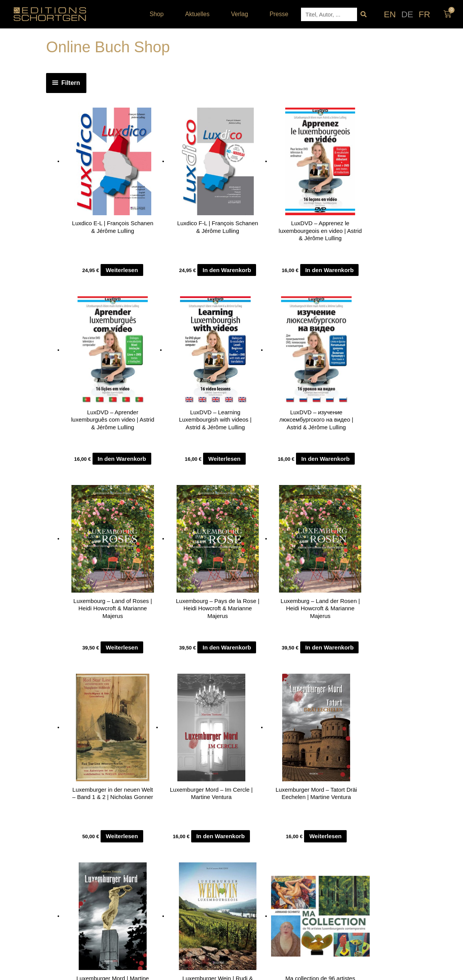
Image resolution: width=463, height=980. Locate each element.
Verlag (241, 14)
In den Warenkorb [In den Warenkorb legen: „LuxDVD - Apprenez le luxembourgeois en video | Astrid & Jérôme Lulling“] (238, 275)
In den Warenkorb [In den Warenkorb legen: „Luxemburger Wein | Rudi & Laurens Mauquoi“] (308, 676)
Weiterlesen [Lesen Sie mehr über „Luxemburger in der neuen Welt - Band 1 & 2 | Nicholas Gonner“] (377, 481)
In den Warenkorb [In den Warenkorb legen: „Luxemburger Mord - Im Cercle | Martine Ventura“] (97, 676)
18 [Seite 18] (159, 732)
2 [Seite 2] (77, 732)
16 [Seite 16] (144, 732)
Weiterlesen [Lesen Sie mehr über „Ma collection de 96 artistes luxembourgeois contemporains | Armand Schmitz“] (377, 681)
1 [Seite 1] (72, 732)
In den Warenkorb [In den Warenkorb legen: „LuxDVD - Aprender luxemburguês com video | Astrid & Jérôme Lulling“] (308, 275)
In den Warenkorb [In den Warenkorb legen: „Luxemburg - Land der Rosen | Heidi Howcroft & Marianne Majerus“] (308, 476)
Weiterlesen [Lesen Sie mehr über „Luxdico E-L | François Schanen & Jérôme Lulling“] (96, 281)
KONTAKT (139, 814)
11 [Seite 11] (104, 732)
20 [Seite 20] (175, 732)
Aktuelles (199, 14)
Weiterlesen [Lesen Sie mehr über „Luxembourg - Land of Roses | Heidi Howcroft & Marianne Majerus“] (166, 481)
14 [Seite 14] (128, 732)
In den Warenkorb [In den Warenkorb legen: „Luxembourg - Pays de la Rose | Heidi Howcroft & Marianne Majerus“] (238, 476)
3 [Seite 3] (82, 732)
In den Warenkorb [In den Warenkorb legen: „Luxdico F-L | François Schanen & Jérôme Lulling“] (168, 275)
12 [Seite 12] (112, 732)
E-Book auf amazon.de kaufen (238, 681)
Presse (279, 14)
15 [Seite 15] (136, 732)
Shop (159, 14)
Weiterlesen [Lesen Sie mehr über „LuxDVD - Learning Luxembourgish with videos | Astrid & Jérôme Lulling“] (377, 281)
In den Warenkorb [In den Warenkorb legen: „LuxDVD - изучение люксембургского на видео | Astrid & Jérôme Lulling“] (97, 476)
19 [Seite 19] (167, 732)
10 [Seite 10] (96, 732)
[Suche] (364, 14)
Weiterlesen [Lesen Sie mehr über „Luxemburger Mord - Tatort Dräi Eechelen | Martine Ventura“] (166, 681)
